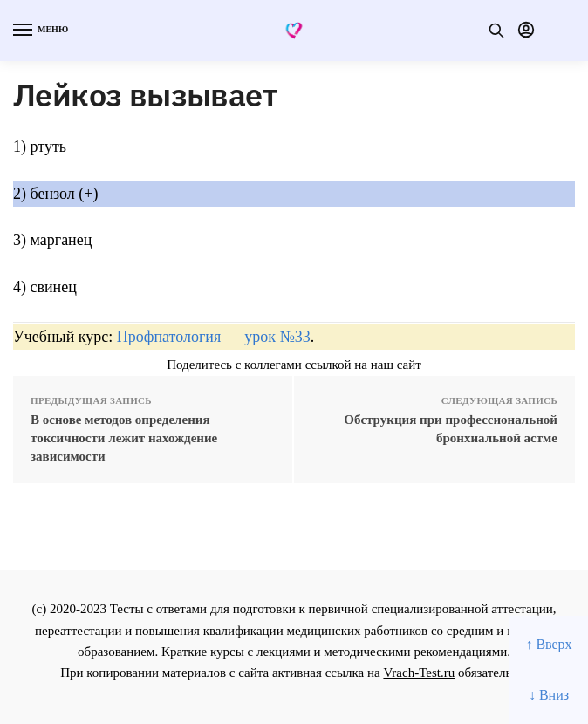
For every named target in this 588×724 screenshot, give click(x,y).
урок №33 (277, 337)
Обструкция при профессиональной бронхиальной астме (451, 429)
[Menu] (39, 31)
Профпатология (169, 337)
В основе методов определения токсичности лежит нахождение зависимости (124, 438)
